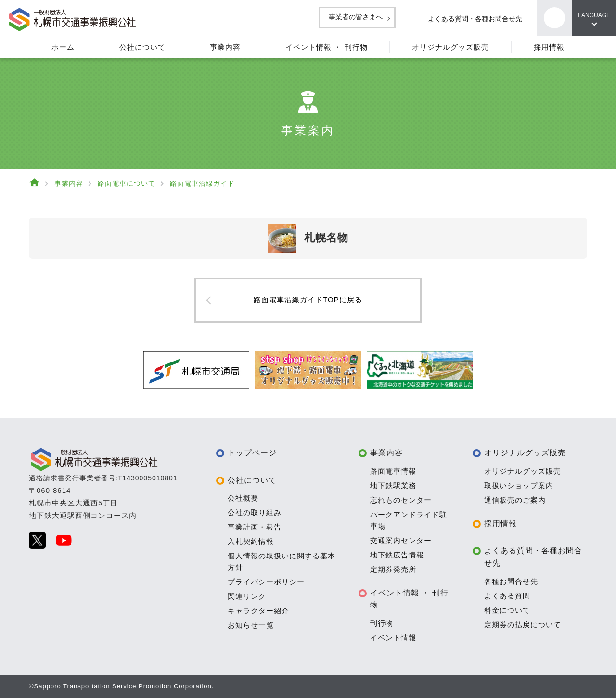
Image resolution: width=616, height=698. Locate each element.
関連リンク (247, 596)
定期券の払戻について (523, 625)
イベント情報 (393, 638)
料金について (507, 610)
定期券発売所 (393, 569)
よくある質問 (507, 596)
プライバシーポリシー (266, 582)
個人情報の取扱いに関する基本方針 (282, 562)
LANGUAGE (592, 15)
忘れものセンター (401, 500)
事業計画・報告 (255, 527)
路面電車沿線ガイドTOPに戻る (308, 300)
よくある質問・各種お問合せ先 (464, 19)
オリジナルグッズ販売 (525, 453)
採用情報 (500, 523)
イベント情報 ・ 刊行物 (410, 599)
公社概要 (243, 498)
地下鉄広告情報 (397, 555)
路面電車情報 (393, 471)
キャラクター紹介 (258, 611)
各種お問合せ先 (511, 581)
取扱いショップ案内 (519, 485)
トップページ (252, 453)
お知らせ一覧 (251, 625)
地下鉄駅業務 (393, 485)
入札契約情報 (251, 541)
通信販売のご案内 (515, 500)
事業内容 (386, 453)
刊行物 (382, 623)
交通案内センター (401, 540)
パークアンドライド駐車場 (409, 520)
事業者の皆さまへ (334, 17)
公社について (252, 480)
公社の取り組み (255, 512)
